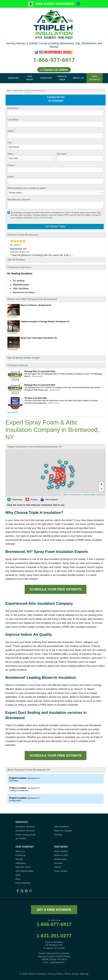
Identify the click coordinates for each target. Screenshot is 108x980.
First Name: (14, 108)
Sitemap (84, 974)
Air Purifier (21, 838)
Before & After (61, 855)
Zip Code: (62, 154)
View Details (12, 317)
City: (10, 142)
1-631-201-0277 (54, 936)
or (54, 70)
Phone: (12, 165)
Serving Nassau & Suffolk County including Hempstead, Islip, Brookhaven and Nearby (54, 45)
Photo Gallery (61, 851)
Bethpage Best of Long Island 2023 (40, 385)
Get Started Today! (56, 226)
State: (11, 154)
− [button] (101, 489)
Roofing (58, 835)
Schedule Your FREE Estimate (56, 589)
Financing (21, 855)
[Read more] (37, 376)
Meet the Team (23, 867)
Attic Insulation (62, 827)
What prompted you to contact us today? (27, 188)
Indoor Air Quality (63, 831)
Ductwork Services (25, 831)
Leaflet (65, 495)
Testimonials (60, 859)
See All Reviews (16, 260)
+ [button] (101, 485)
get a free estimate (54, 910)
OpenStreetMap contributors (94, 495)
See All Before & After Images (24, 358)
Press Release (23, 883)
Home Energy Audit (25, 835)
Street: (11, 131)
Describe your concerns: (19, 200)
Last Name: (14, 120)
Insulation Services (25, 827)
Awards (19, 859)
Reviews (58, 863)
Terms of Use (40, 218)
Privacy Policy (55, 974)
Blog (18, 879)
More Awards (13, 412)
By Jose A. (16, 245)
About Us (20, 851)
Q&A (18, 875)
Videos (58, 867)
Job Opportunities (25, 871)
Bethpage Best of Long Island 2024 (40, 371)
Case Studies (61, 871)
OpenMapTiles (76, 495)
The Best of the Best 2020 (36, 398)
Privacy (49, 218)
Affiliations (21, 863)
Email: (11, 177)
